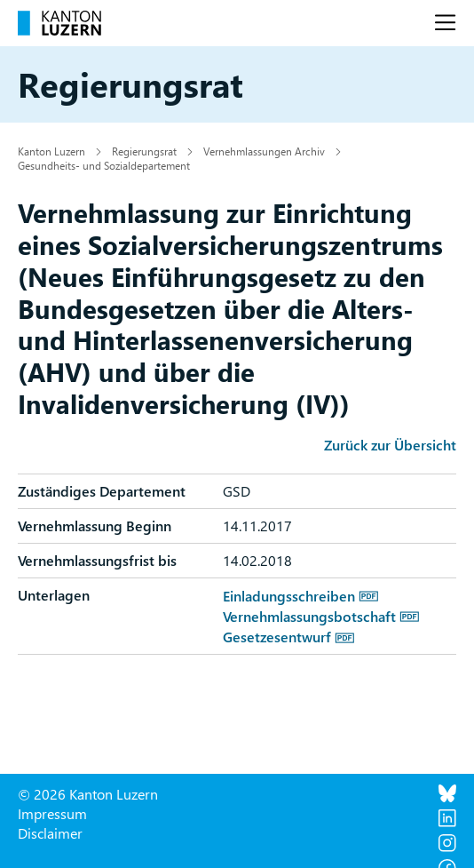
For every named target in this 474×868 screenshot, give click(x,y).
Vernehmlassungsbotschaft (309, 616)
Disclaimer (50, 833)
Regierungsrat (144, 151)
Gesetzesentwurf (277, 637)
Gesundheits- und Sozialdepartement (104, 165)
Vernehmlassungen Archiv (264, 151)
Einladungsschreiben (289, 596)
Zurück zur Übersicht (390, 445)
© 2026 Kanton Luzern (88, 794)
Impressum (52, 813)
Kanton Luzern (51, 151)
